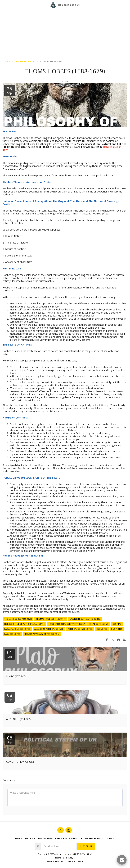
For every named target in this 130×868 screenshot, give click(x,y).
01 (10, 654)
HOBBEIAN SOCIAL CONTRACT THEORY (67, 624)
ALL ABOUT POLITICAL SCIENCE (49, 629)
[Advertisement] (64, 24)
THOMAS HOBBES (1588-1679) (18, 619)
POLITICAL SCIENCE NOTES (80, 629)
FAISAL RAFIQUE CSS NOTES (17, 629)
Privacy (70, 858)
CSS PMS (117, 624)
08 (10, 697)
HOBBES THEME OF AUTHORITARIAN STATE (24, 624)
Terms (58, 858)
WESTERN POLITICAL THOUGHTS (85, 619)
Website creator (76, 861)
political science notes (22, 61)
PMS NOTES (117, 629)
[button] (4, 5)
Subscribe (86, 846)
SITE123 (63, 861)
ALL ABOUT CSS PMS (99, 624)
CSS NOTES (102, 629)
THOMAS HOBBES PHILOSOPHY (51, 619)
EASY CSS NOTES (12, 634)
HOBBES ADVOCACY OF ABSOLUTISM (42, 634)
